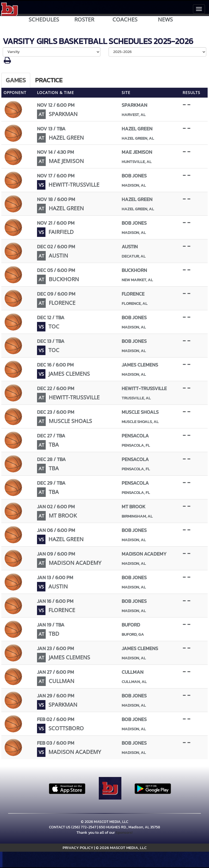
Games (16, 80)
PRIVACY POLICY (78, 847)
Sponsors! (124, 833)
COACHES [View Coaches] (125, 20)
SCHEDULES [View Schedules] (44, 20)
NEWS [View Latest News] (165, 20)
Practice (49, 80)
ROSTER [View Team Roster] (84, 20)
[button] (7, 62)
